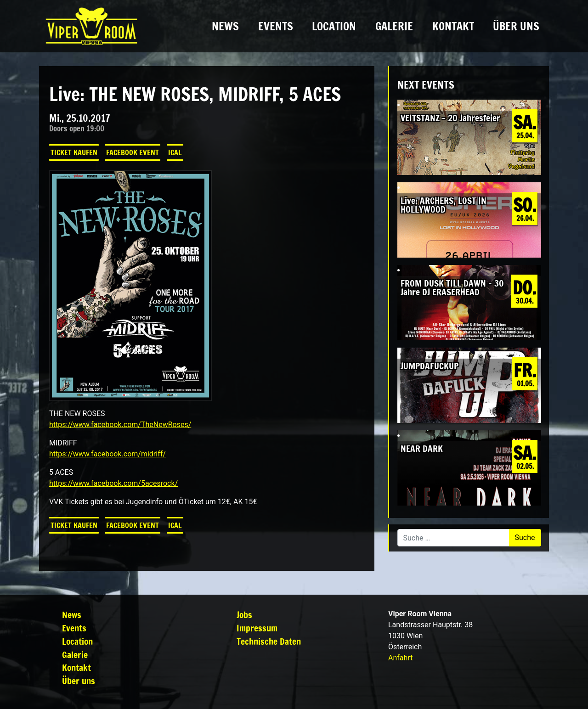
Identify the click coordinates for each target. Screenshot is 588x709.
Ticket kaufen (74, 152)
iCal (175, 152)
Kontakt (453, 26)
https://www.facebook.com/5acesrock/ (113, 483)
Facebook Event (133, 152)
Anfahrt (400, 658)
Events (276, 26)
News (225, 26)
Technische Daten (269, 641)
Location (334, 26)
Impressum (257, 628)
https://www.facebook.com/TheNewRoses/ (120, 425)
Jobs (244, 615)
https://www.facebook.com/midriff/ (107, 454)
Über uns (516, 26)
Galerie (394, 26)
